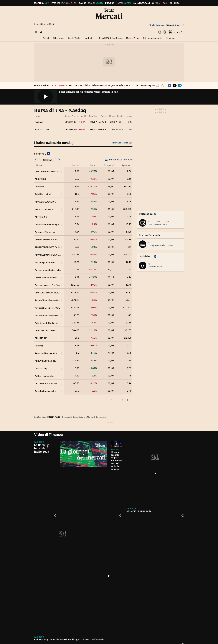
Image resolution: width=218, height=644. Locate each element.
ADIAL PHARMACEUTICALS (48, 171)
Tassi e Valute (74, 38)
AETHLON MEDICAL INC (46, 384)
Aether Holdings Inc (44, 376)
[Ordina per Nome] (62, 165)
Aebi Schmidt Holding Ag (47, 323)
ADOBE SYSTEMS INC (45, 209)
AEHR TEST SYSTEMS (45, 331)
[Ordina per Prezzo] (80, 165)
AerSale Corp (41, 368)
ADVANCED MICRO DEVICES (48, 255)
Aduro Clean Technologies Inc (49, 225)
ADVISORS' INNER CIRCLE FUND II (51, 293)
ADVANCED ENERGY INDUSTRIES (51, 240)
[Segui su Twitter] (165, 32)
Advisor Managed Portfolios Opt (50, 285)
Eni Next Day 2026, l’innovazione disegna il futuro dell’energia (69, 640)
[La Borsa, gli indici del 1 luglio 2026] (83, 454)
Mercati (109, 16)
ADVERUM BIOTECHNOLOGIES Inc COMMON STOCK (60, 278)
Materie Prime (133, 38)
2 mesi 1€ (175, 25)
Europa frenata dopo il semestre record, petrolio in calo (88, 92)
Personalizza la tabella (119, 160)
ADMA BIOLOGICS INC (45, 202)
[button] (36, 32)
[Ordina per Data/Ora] (114, 165)
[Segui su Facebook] (160, 32)
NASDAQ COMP (42, 130)
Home (37, 85)
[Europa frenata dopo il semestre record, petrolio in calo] (117, 444)
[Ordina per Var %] (97, 165)
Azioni (46, 38)
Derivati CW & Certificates (111, 38)
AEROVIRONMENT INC (45, 361)
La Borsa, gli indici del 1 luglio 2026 (42, 448)
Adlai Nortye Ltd (43, 194)
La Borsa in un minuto (139, 511)
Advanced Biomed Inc (45, 232)
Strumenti (170, 38)
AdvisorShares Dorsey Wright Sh (50, 315)
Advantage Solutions (45, 262)
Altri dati (176, 3)
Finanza (115, 449)
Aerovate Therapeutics (46, 353)
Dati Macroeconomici (152, 38)
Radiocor (39, 442)
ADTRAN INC (41, 217)
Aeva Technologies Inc (45, 391)
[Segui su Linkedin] (170, 32)
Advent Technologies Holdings (50, 270)
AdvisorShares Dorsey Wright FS (50, 300)
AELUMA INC (41, 338)
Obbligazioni (58, 38)
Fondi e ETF (89, 38)
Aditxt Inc (40, 187)
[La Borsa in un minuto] (155, 473)
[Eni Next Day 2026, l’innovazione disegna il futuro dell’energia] (109, 576)
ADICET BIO (40, 179)
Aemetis (39, 346)
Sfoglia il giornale (157, 25)
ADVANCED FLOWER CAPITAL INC (51, 247)
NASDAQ (39, 122)
